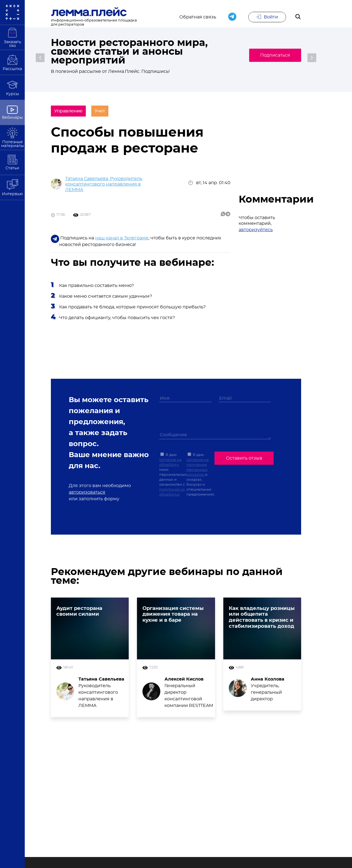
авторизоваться (87, 492)
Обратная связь (198, 17)
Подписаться (275, 55)
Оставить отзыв (244, 458)
